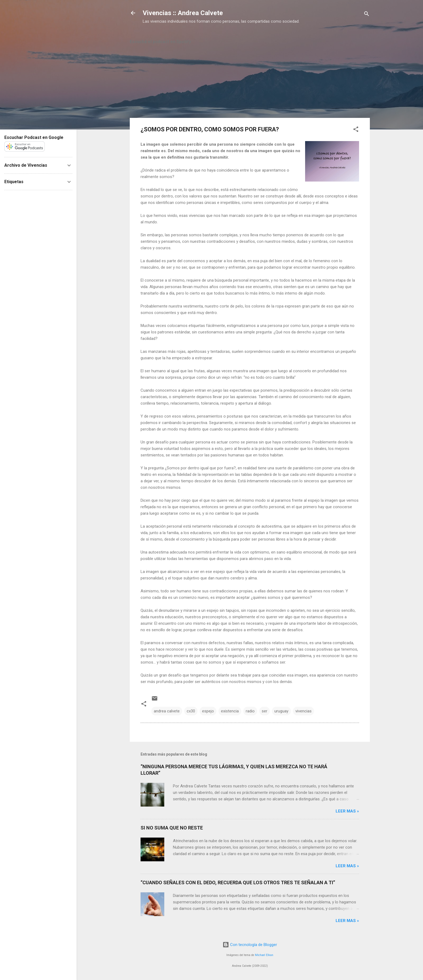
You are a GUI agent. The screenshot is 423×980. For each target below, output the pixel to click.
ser (265, 711)
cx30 (191, 711)
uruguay (281, 711)
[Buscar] (367, 15)
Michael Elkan (264, 955)
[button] (356, 130)
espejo (208, 711)
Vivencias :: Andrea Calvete (183, 13)
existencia (230, 711)
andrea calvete (167, 711)
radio (250, 711)
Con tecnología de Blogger (250, 945)
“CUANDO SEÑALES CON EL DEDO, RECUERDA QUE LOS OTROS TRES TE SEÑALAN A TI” (238, 882)
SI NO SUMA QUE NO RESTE (172, 828)
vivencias (303, 711)
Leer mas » (347, 811)
